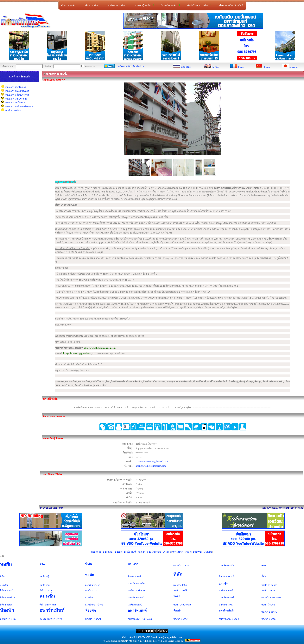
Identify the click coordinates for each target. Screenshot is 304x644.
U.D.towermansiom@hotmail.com (152, 461)
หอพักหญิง (108, 552)
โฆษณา (132, 576)
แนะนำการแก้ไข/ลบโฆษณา (19, 106)
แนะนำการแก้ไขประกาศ (17, 91)
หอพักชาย (96, 552)
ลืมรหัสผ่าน (138, 66)
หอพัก (6, 564)
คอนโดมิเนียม (154, 552)
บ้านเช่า (167, 552)
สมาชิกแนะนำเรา (13, 110)
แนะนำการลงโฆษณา (15, 103)
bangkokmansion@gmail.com (77, 353)
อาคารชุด (197, 552)
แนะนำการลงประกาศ (16, 87)
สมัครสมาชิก (125, 66)
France (241, 67)
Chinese (266, 67)
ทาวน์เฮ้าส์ (178, 552)
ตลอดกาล (88, 66)
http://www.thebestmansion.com (151, 466)
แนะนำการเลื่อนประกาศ (17, 95)
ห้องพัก (118, 552)
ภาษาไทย (186, 67)
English (215, 67)
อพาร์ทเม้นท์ (130, 552)
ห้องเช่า (142, 552)
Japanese (294, 67)
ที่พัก (42, 564)
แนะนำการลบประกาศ (16, 99)
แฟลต (188, 552)
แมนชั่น (208, 552)
